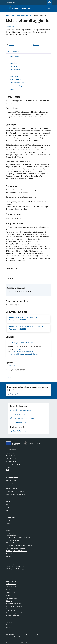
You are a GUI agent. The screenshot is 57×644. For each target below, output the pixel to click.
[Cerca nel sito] (48, 8)
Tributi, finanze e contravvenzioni (15, 494)
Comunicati (9, 507)
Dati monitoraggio (11, 635)
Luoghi (8, 520)
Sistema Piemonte (11, 587)
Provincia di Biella (11, 584)
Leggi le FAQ (9, 608)
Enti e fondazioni (11, 459)
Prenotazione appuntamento (14, 613)
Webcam (8, 595)
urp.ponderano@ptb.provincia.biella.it (24, 351)
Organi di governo (11, 461)
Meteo (8, 590)
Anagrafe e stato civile (24, 15)
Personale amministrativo (13, 464)
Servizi (13, 15)
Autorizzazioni (10, 483)
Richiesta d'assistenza (12, 615)
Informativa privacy (11, 598)
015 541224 (18, 349)
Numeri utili (9, 557)
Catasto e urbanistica (12, 486)
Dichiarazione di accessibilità (14, 604)
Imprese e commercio (12, 489)
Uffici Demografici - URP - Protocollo (20, 343)
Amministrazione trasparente (14, 606)
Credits (39, 635)
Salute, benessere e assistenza (15, 491)
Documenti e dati (11, 456)
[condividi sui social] (10, 45)
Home (8, 15)
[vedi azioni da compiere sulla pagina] (34, 45)
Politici (8, 467)
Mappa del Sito (18, 637)
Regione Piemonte (10, 2)
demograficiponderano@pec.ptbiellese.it (24, 354)
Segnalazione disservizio (13, 611)
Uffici (7, 470)
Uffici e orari (9, 554)
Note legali (9, 601)
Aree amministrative (12, 453)
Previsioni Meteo (11, 592)
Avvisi (7, 510)
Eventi (8, 523)
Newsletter (9, 627)
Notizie (8, 505)
